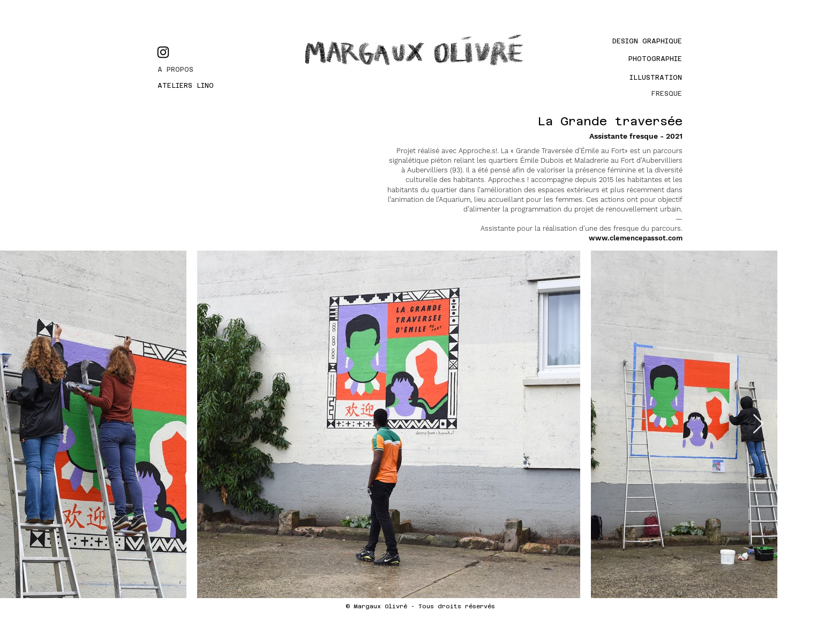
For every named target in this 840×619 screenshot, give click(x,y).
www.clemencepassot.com (636, 238)
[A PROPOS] (196, 70)
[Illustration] (652, 78)
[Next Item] (758, 424)
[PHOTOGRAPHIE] (646, 59)
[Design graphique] (635, 41)
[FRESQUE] (646, 94)
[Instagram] (163, 52)
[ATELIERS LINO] (196, 86)
